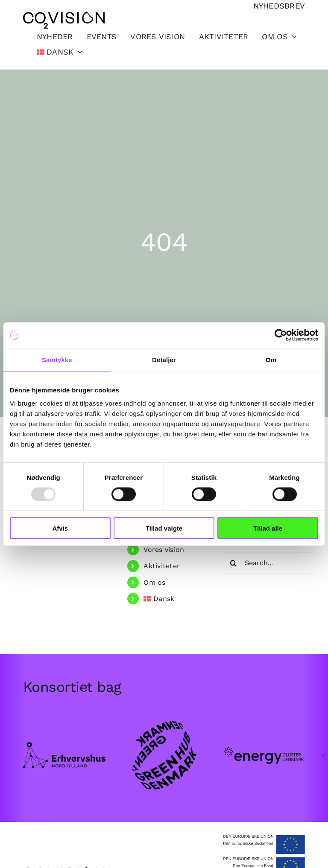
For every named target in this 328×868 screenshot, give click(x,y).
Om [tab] (271, 359)
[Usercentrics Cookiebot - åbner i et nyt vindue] (281, 335)
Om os (154, 582)
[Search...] (269, 563)
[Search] (234, 563)
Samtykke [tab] (57, 359)
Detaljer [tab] (164, 359)
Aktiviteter (162, 566)
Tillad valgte (164, 528)
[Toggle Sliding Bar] (217, 36)
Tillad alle (268, 528)
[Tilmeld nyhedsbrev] (279, 6)
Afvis (60, 528)
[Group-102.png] (264, 736)
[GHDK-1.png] (164, 721)
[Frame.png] (64, 746)
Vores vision (164, 550)
